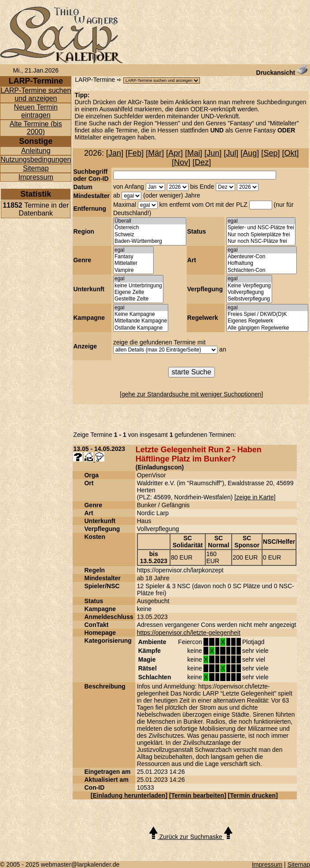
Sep (270, 153)
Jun (213, 153)
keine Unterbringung (138, 286)
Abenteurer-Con (262, 257)
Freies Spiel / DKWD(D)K (267, 314)
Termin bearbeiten (198, 795)
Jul (231, 153)
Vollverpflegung (249, 292)
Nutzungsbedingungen (36, 159)
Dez (202, 162)
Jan (115, 153)
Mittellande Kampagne (141, 321)
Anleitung (36, 151)
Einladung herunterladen (129, 795)
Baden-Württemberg (150, 241)
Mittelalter (133, 263)
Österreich (150, 228)
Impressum (36, 177)
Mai (194, 153)
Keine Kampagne (141, 314)
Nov (181, 162)
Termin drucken (253, 795)
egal (261, 221)
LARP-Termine (95, 80)
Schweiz (150, 235)
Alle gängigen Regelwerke (267, 328)
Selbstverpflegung (249, 299)
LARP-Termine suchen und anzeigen (36, 94)
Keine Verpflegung (249, 286)
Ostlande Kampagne (141, 328)
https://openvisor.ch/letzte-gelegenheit (189, 633)
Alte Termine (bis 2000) (36, 128)
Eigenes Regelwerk (267, 321)
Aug (250, 153)
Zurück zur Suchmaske (191, 837)
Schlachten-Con (262, 270)
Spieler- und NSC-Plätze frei (261, 228)
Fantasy (133, 257)
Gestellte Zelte (138, 299)
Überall (150, 221)
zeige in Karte (255, 497)
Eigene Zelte (138, 292)
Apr (174, 153)
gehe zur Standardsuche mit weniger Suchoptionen (192, 394)
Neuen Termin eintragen (36, 111)
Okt (290, 153)
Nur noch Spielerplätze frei (261, 235)
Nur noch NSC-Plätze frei (261, 241)
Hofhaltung (262, 263)
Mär (155, 153)
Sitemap (36, 168)
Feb (135, 153)
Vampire (133, 270)
